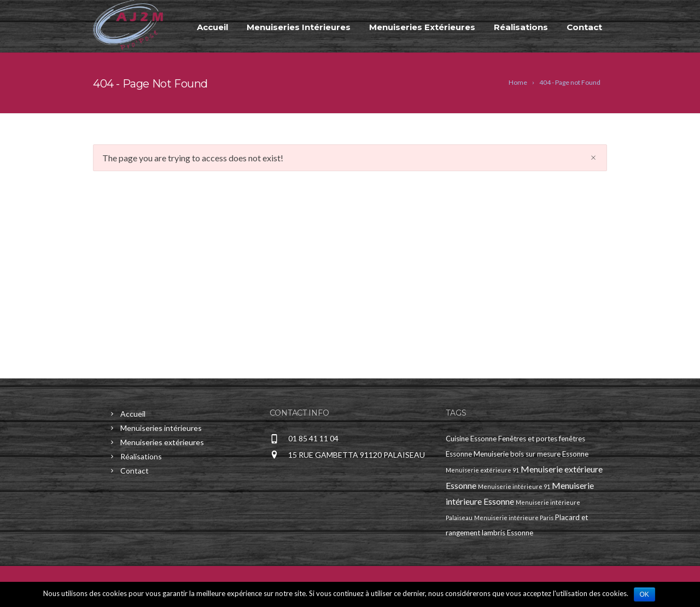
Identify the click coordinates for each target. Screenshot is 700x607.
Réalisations (521, 27)
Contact (584, 27)
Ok (644, 594)
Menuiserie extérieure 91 (482, 470)
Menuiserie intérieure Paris (514, 518)
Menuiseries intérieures (299, 27)
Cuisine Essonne (471, 439)
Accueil (212, 27)
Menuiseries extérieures (422, 27)
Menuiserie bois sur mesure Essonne (531, 454)
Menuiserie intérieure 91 (514, 486)
